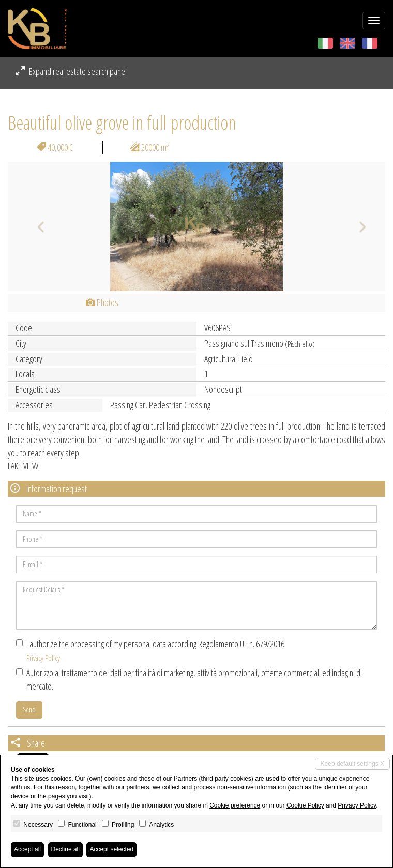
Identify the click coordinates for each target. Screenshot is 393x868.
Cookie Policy (305, 805)
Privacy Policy (43, 658)
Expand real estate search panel (71, 71)
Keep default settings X (352, 764)
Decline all (65, 849)
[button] (36, 226)
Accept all (27, 849)
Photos (102, 302)
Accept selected (111, 849)
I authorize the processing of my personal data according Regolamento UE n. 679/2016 (150, 650)
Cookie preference (235, 805)
